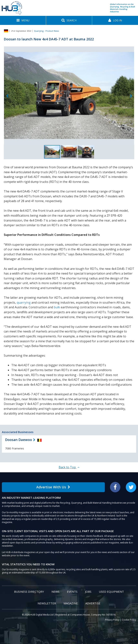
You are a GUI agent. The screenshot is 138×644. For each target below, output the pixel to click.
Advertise (93, 603)
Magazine (71, 603)
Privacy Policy (112, 620)
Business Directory (29, 592)
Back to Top (69, 467)
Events (72, 592)
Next (131, 96)
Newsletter (47, 603)
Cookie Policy (129, 620)
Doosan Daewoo (19, 440)
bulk (57, 307)
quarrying (24, 302)
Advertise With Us (53, 487)
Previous (7, 96)
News (55, 592)
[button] (23, 20)
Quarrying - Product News (47, 31)
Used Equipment (111, 592)
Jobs (88, 592)
